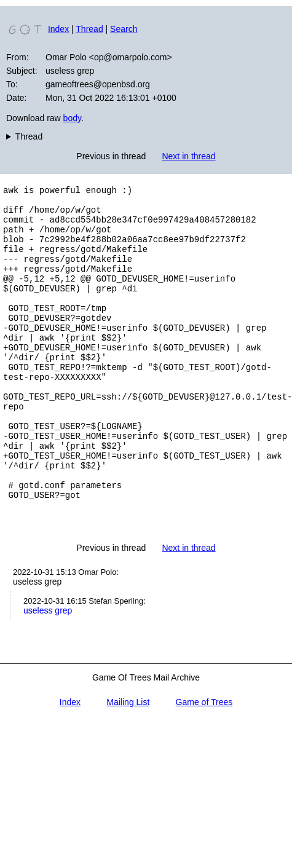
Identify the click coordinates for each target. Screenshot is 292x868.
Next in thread (188, 156)
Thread (89, 29)
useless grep (48, 675)
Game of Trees (204, 767)
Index (58, 29)
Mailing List (128, 767)
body (72, 118)
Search (124, 29)
